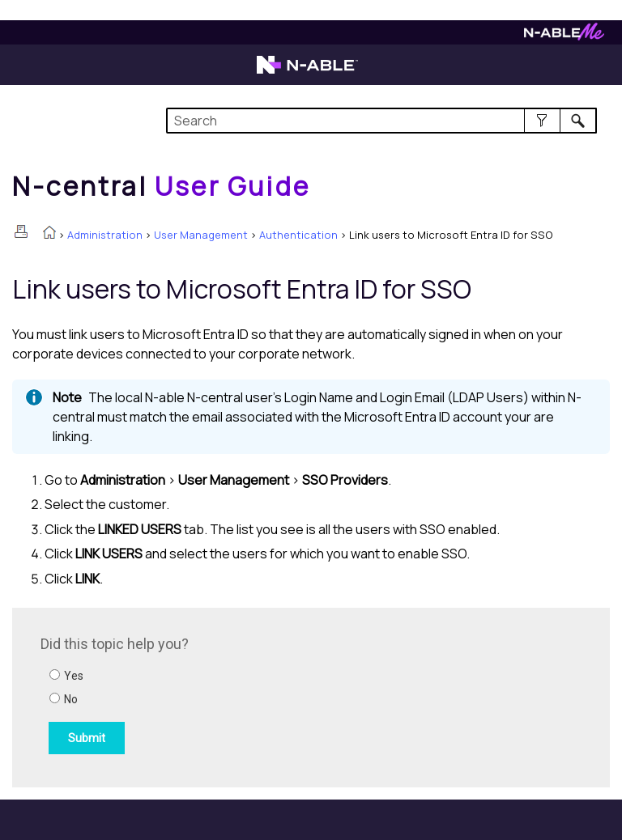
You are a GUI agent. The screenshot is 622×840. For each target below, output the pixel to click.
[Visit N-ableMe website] (564, 36)
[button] (542, 121)
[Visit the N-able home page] (307, 72)
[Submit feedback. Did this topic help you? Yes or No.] (259, 695)
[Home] (161, 186)
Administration (105, 235)
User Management (201, 235)
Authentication (298, 235)
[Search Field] (381, 121)
